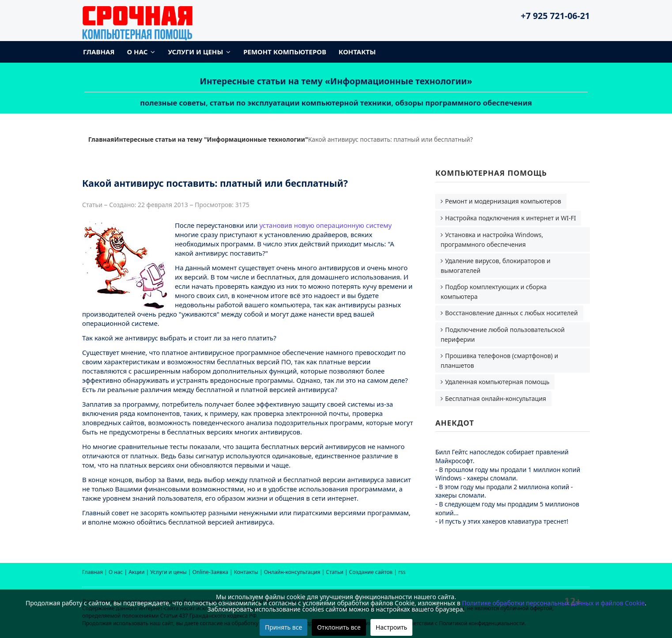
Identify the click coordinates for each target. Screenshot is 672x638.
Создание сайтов (371, 572)
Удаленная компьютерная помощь (497, 382)
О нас (138, 52)
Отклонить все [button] (339, 627)
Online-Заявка (210, 572)
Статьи (334, 572)
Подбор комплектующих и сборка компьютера (494, 292)
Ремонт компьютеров (285, 52)
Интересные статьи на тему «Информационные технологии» (336, 81)
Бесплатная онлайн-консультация (496, 398)
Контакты (357, 52)
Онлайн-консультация (292, 572)
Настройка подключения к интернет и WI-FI (510, 218)
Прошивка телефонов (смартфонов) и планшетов (499, 361)
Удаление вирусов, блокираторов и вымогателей (496, 266)
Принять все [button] (283, 627)
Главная (99, 52)
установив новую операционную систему (326, 225)
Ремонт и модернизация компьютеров (503, 201)
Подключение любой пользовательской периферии (503, 334)
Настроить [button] (391, 627)
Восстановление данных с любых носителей (512, 313)
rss (402, 572)
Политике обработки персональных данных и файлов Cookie (553, 603)
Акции (136, 572)
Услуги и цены (195, 52)
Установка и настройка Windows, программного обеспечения (492, 240)
